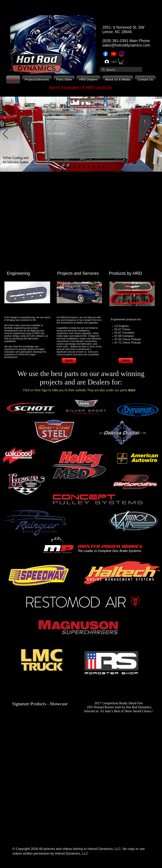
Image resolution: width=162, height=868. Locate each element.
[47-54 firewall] (89, 167)
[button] (121, 62)
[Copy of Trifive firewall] (84, 167)
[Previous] (5, 134)
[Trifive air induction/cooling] (60, 167)
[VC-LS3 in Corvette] (74, 167)
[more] (69, 361)
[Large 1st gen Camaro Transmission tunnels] (94, 167)
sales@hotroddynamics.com (126, 45)
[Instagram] (122, 54)
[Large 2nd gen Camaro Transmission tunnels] (98, 167)
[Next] (157, 134)
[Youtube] (114, 54)
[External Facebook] (40, 730)
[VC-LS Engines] (70, 167)
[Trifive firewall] (79, 167)
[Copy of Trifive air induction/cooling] (65, 167)
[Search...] (121, 70)
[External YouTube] (79, 214)
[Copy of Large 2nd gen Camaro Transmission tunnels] (103, 167)
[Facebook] (106, 54)
